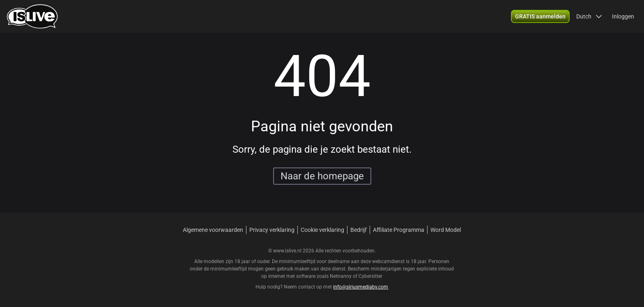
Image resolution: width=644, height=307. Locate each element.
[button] (540, 16)
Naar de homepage (322, 176)
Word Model (446, 230)
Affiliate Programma (399, 230)
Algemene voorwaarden (213, 230)
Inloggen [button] (623, 16)
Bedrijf (359, 230)
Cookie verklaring (322, 230)
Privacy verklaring (272, 230)
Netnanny (341, 276)
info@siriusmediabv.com (361, 287)
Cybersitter (370, 276)
